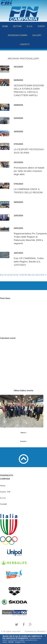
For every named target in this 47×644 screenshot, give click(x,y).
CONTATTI (25, 44)
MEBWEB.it (41, 631)
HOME (5, 26)
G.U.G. (30, 26)
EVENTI (41, 26)
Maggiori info (20, 642)
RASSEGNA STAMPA (18, 35)
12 (37, 275)
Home (3, 486)
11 (33, 275)
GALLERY (37, 35)
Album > (23, 433)
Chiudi (11, 642)
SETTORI (17, 26)
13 (41, 275)
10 (29, 275)
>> (45, 275)
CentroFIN (5, 492)
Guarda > (23, 441)
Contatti (3, 504)
